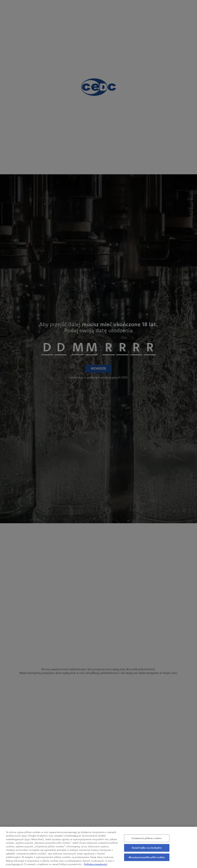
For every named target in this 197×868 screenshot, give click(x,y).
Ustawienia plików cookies (147, 840)
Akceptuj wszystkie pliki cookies (147, 859)
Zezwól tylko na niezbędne (147, 850)
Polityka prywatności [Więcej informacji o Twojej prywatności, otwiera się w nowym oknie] (96, 866)
